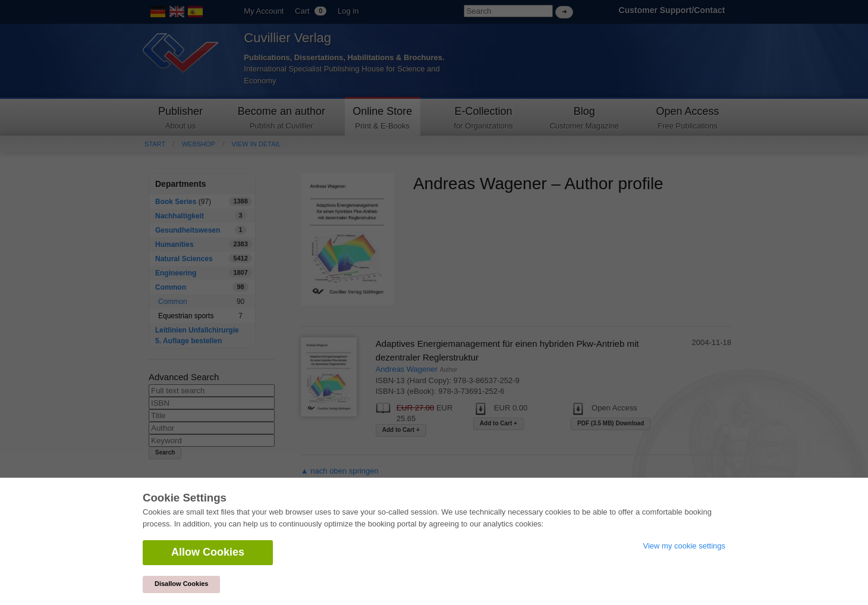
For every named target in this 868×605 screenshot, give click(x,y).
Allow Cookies (208, 552)
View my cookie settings (685, 546)
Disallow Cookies (181, 584)
